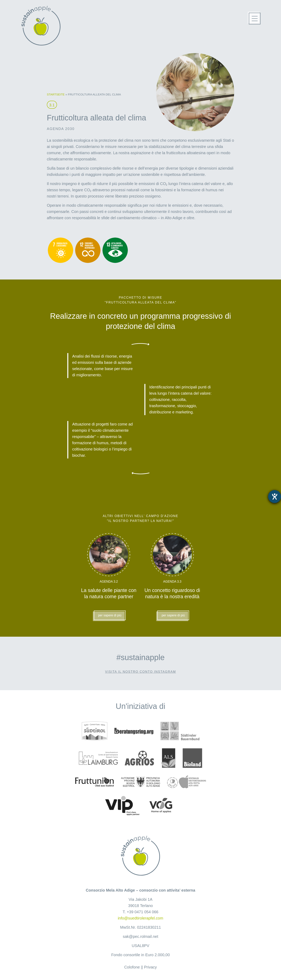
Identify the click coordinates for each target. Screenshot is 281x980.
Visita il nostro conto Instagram (141, 672)
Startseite (56, 94)
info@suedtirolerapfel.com (141, 918)
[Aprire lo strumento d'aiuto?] (275, 497)
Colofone (132, 967)
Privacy (150, 967)
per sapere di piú (110, 615)
